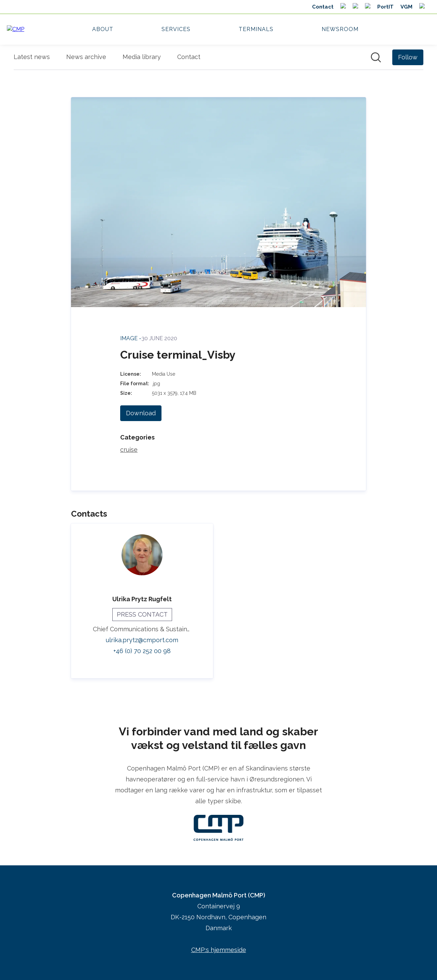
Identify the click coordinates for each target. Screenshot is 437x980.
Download (141, 413)
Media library (142, 57)
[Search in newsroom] (376, 57)
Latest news (32, 57)
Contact (189, 57)
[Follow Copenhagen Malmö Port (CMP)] (408, 57)
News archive (86, 57)
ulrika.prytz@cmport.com (142, 640)
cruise (129, 450)
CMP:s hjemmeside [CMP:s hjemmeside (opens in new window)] (219, 950)
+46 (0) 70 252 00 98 (142, 651)
